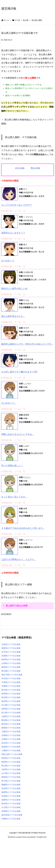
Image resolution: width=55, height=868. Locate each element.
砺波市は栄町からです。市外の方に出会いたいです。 (27, 344)
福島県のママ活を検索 (11, 667)
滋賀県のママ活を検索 (11, 747)
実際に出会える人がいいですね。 (18, 434)
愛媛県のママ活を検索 (11, 785)
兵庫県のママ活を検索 (11, 735)
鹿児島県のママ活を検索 (12, 815)
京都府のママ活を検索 (11, 739)
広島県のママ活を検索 (11, 769)
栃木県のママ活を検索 (11, 690)
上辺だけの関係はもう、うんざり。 (19, 559)
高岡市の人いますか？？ (13, 233)
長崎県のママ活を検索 (11, 800)
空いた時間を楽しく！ (12, 466)
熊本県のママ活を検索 (11, 804)
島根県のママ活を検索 (11, 762)
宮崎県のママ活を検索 (11, 811)
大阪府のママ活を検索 (11, 732)
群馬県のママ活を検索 (11, 694)
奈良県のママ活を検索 (11, 743)
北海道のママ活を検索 (11, 644)
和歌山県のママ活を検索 (12, 754)
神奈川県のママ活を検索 (12, 675)
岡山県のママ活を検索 (11, 766)
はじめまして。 (9, 403)
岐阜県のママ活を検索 (11, 724)
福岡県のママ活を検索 (11, 792)
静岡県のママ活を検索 (11, 728)
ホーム (6, 20)
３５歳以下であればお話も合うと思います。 (23, 528)
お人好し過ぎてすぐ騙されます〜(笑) (19, 372)
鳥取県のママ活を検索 (11, 758)
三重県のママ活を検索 (11, 750)
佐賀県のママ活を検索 (11, 796)
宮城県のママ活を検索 (11, 656)
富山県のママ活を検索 (11, 713)
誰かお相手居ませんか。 (13, 316)
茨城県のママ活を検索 (11, 686)
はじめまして (8, 261)
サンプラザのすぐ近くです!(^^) (16, 205)
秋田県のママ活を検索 (11, 659)
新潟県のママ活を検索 (11, 697)
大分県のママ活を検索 (11, 807)
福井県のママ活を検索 (11, 701)
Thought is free (41, 837)
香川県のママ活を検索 (11, 781)
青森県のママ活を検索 (11, 648)
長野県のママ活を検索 (11, 709)
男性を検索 (35, 168)
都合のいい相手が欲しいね (14, 288)
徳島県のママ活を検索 (11, 777)
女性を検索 (20, 168)
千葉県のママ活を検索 (11, 682)
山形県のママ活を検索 (11, 663)
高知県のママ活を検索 (11, 788)
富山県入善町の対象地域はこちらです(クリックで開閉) (27, 122)
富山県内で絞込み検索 (17, 606)
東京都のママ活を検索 (11, 671)
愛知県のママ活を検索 (11, 720)
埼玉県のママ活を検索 (11, 678)
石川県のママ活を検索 (11, 705)
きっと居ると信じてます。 (14, 497)
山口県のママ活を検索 (11, 773)
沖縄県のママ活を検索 (11, 819)
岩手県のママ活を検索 (11, 652)
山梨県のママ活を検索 (11, 716)
